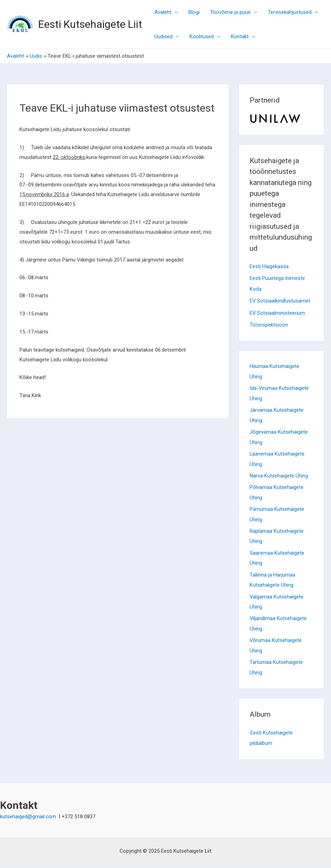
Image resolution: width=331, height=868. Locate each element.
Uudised (163, 37)
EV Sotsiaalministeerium (277, 312)
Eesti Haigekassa (269, 266)
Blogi (194, 12)
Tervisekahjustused (290, 12)
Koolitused (202, 37)
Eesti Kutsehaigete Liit (90, 24)
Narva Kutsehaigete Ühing (279, 476)
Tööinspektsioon (269, 324)
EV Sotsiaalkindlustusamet (280, 300)
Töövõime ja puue (230, 12)
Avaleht (163, 12)
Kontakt (240, 37)
